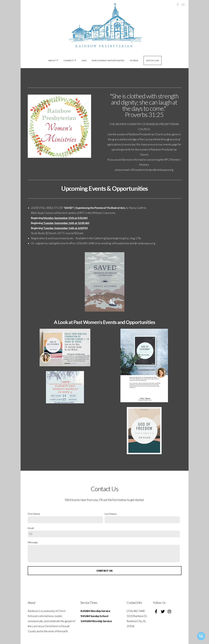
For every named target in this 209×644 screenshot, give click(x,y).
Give (84, 60)
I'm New (134, 60)
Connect (70, 60)
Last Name (111, 514)
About (53, 60)
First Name (34, 514)
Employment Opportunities (108, 60)
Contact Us (105, 571)
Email (31, 528)
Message (33, 542)
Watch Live (153, 60)
